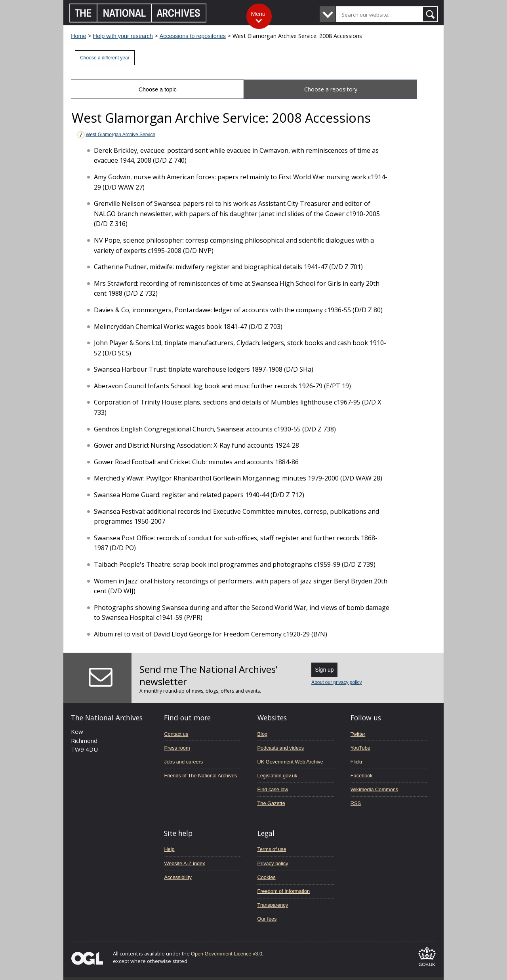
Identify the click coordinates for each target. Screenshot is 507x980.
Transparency (273, 905)
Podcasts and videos (281, 748)
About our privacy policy (336, 682)
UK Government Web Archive (290, 762)
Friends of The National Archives (200, 776)
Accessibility (178, 877)
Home (78, 36)
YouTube (360, 748)
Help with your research (123, 36)
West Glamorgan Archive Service (116, 135)
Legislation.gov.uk (277, 776)
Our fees (267, 919)
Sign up (324, 670)
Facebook (362, 776)
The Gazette (271, 803)
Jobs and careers (183, 762)
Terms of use (272, 849)
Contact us (176, 734)
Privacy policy (273, 863)
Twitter (358, 734)
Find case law (273, 789)
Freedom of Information (284, 891)
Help (169, 849)
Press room (177, 748)
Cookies (267, 877)
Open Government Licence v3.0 (227, 954)
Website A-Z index (184, 863)
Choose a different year (105, 58)
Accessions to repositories (193, 36)
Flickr (356, 762)
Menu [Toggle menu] (258, 14)
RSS (356, 803)
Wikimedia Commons (374, 789)
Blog (263, 734)
